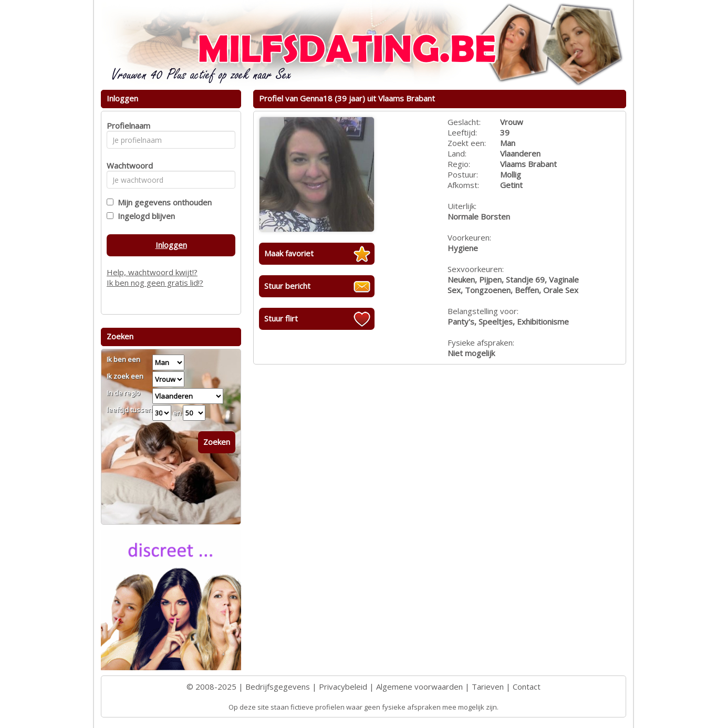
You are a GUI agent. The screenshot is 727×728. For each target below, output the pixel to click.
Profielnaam (127, 126)
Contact (527, 687)
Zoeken (217, 442)
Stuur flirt (281, 318)
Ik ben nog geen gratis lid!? (155, 283)
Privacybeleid (343, 687)
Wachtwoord (127, 165)
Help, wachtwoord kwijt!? (152, 272)
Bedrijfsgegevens (278, 687)
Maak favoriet (289, 253)
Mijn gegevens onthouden (163, 202)
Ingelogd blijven (144, 216)
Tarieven (488, 687)
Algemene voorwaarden (419, 687)
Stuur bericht (287, 286)
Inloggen (171, 245)
